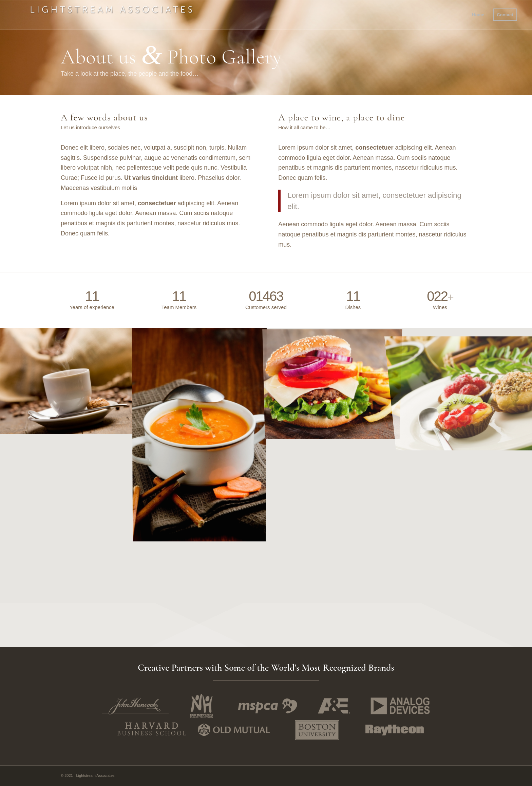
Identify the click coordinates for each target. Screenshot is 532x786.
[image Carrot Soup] (199, 434)
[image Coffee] (66, 381)
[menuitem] (478, 15)
